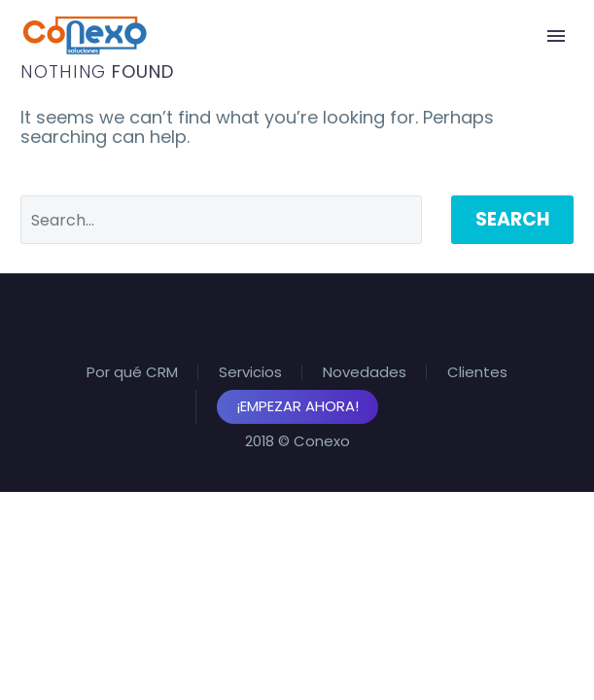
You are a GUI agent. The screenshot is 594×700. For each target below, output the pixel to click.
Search (512, 219)
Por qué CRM (132, 373)
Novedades (365, 373)
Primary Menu (556, 36)
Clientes (477, 373)
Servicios (250, 373)
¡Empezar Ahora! (297, 406)
